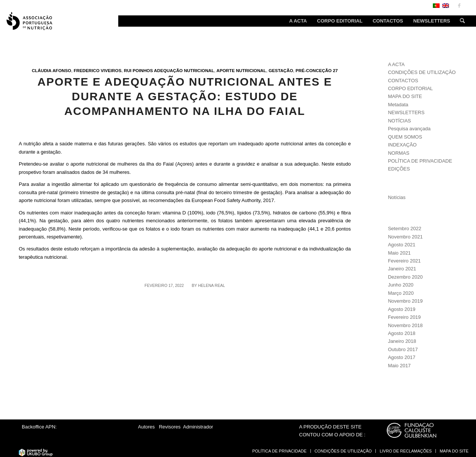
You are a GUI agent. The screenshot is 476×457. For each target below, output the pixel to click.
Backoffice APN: (39, 427)
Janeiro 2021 (402, 269)
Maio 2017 (399, 366)
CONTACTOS (403, 81)
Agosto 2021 (401, 245)
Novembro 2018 (405, 325)
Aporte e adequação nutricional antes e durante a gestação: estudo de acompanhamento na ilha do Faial (185, 96)
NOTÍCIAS (399, 121)
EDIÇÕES (399, 169)
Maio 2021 (399, 253)
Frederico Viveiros (97, 70)
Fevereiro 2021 (404, 261)
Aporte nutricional (241, 70)
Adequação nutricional (184, 70)
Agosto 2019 (401, 309)
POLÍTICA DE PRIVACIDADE (420, 161)
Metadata (398, 105)
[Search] (460, 21)
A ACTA (396, 64)
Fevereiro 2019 (404, 317)
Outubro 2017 (403, 349)
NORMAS (398, 153)
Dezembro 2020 (405, 277)
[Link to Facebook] (459, 6)
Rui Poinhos (138, 70)
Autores (147, 427)
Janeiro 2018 (402, 341)
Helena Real (211, 285)
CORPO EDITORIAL (410, 88)
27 (335, 70)
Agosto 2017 (401, 357)
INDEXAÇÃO (402, 145)
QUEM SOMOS (405, 137)
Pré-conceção (313, 70)
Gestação (281, 70)
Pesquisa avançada (409, 129)
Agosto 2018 (401, 333)
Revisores (169, 427)
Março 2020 (401, 293)
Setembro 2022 (404, 228)
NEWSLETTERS (406, 112)
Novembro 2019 (405, 301)
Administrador (198, 427)
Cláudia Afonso (52, 70)
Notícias (397, 197)
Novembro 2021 (405, 237)
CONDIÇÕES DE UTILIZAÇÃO (422, 72)
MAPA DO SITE (405, 96)
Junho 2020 (401, 285)
